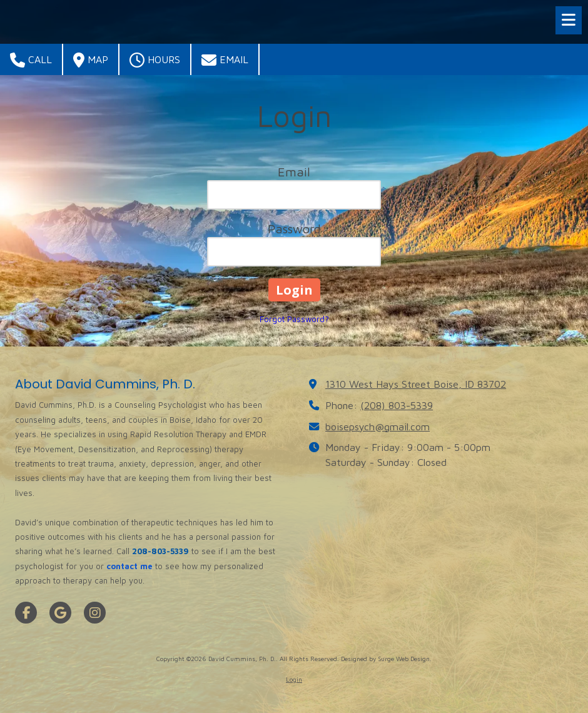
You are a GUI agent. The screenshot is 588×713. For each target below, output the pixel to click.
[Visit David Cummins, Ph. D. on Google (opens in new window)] (60, 613)
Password (294, 229)
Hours (155, 60)
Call (31, 60)
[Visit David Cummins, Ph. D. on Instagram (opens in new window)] (95, 613)
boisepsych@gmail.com (378, 426)
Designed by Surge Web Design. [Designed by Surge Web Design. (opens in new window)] (386, 659)
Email (225, 60)
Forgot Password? (294, 319)
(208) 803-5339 (397, 405)
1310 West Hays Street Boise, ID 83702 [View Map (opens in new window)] (416, 384)
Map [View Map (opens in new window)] (91, 60)
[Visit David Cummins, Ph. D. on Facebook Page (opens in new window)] (26, 613)
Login (294, 679)
